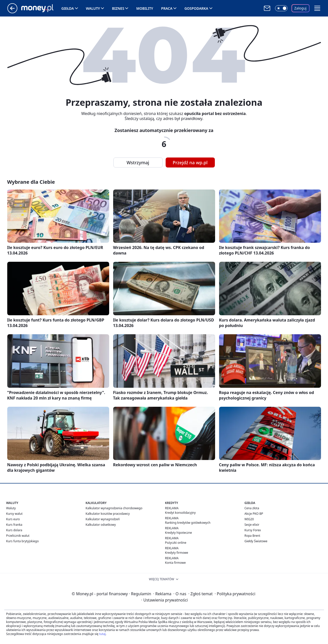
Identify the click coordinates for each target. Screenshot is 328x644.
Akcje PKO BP (254, 514)
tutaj (102, 634)
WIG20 (249, 519)
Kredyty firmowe (177, 553)
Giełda (68, 8)
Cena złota (252, 508)
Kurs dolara (14, 530)
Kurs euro (13, 519)
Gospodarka (196, 8)
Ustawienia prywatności (164, 600)
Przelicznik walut (18, 536)
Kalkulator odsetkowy (101, 525)
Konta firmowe (175, 563)
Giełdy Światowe (256, 541)
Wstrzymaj (138, 162)
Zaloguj (300, 8)
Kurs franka (14, 525)
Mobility (145, 8)
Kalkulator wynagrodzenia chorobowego (114, 508)
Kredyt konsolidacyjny (180, 513)
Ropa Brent (252, 536)
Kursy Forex (253, 530)
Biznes (118, 8)
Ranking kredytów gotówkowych (188, 523)
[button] (317, 8)
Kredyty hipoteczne (179, 533)
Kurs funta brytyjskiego (22, 541)
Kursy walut (14, 514)
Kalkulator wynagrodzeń (103, 519)
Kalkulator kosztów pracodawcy (108, 514)
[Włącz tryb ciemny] (281, 8)
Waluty (93, 8)
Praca (167, 8)
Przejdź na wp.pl (190, 162)
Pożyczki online (176, 543)
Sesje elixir (252, 525)
